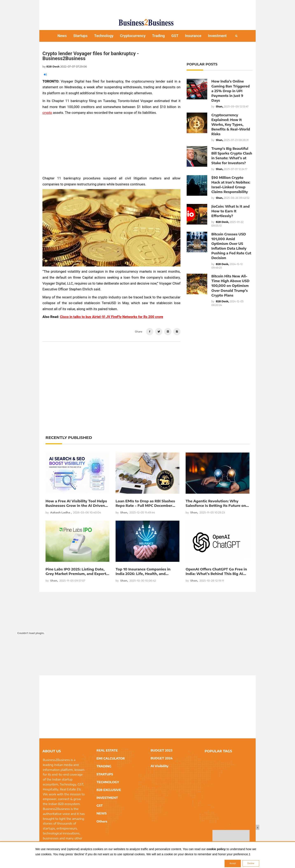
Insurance (193, 36)
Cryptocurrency (133, 36)
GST (175, 36)
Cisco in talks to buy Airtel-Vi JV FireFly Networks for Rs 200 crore (112, 317)
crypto (47, 113)
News (62, 36)
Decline (251, 863)
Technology (104, 36)
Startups (80, 36)
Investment (217, 36)
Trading (158, 36)
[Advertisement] (147, 7)
